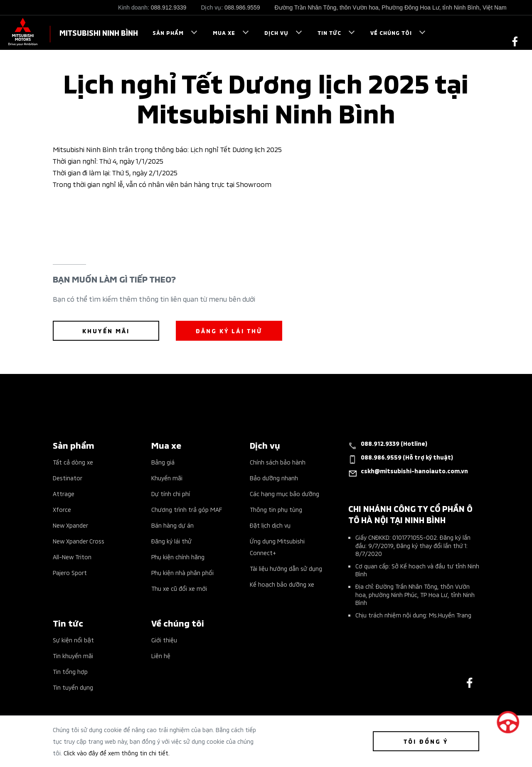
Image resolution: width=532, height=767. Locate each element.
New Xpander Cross (79, 541)
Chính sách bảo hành (278, 462)
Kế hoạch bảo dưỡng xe (282, 584)
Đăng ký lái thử (171, 541)
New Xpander (70, 525)
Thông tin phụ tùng (276, 509)
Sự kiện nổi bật (73, 640)
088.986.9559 (242, 7)
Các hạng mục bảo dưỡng (284, 493)
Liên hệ (161, 655)
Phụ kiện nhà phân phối (182, 572)
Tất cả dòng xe (73, 462)
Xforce (62, 509)
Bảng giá (163, 462)
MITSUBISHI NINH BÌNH (99, 32)
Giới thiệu (164, 640)
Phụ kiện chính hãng (178, 557)
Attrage (64, 493)
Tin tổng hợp (70, 671)
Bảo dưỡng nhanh (274, 478)
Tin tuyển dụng (73, 687)
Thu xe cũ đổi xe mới (179, 588)
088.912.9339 (169, 7)
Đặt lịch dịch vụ (270, 525)
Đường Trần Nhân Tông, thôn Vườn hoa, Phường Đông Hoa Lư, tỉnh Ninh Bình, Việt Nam (391, 7)
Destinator (68, 478)
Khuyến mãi (167, 478)
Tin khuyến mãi (73, 655)
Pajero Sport (70, 572)
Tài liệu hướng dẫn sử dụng (286, 568)
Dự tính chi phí (171, 493)
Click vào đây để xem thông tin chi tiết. (117, 753)
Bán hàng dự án (172, 525)
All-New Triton (72, 557)
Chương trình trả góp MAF (187, 509)
